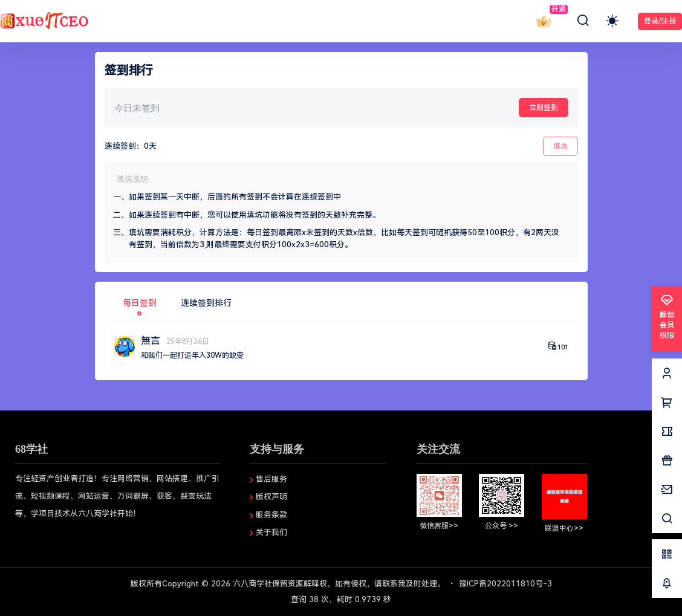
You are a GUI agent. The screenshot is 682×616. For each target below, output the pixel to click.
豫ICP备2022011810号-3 (505, 584)
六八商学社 (251, 584)
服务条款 (271, 515)
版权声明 (271, 497)
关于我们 (271, 532)
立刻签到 (544, 108)
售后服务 (271, 479)
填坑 (560, 146)
